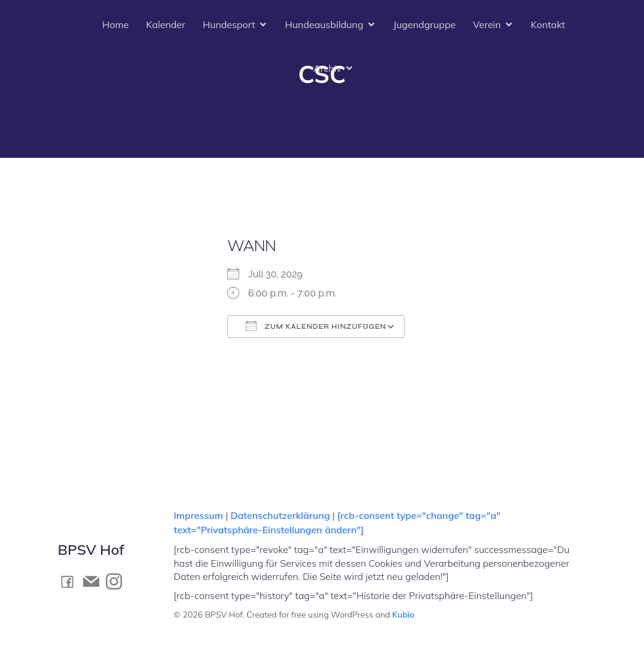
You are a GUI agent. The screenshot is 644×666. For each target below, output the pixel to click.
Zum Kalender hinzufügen (316, 326)
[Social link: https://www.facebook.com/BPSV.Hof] (71, 581)
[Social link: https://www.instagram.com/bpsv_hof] (117, 581)
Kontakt (548, 25)
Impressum (200, 515)
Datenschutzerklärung (280, 515)
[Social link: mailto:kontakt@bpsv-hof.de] (94, 581)
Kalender (166, 25)
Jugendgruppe (425, 25)
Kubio (403, 615)
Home (115, 25)
